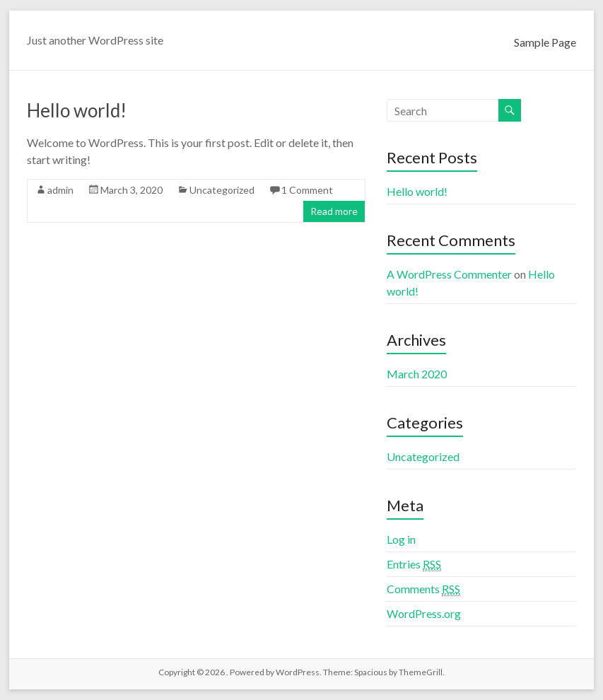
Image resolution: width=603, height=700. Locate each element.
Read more (334, 211)
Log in (401, 539)
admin (60, 190)
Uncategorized (222, 190)
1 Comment (307, 190)
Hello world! (77, 110)
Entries (414, 564)
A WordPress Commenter (449, 274)
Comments (423, 589)
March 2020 (417, 374)
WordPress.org (424, 613)
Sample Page (545, 42)
